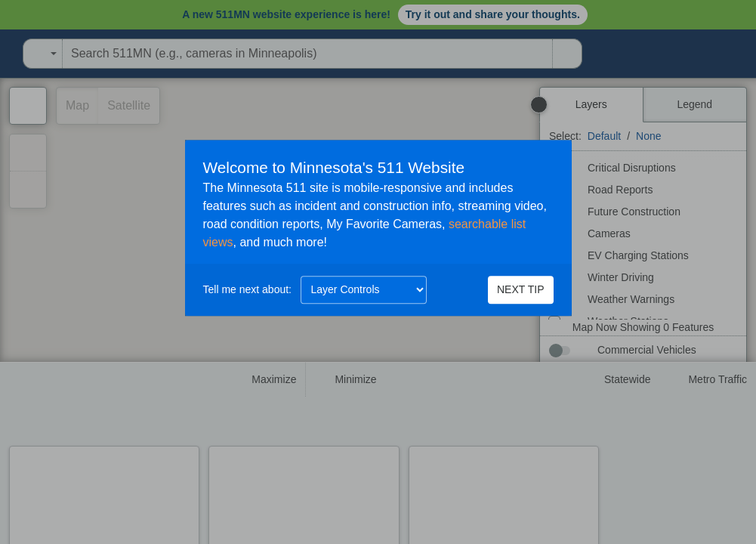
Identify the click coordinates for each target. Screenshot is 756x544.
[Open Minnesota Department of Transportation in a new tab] (5, 54)
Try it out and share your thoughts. (493, 14)
